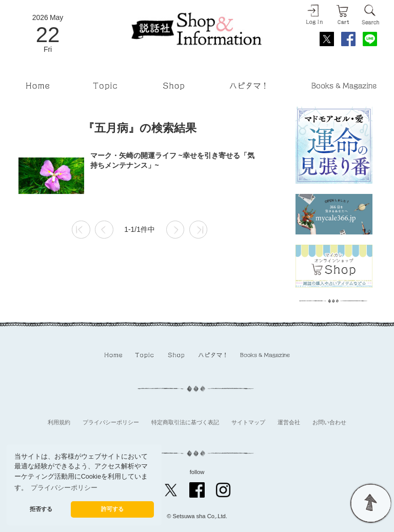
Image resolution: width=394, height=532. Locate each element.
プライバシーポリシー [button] (64, 488)
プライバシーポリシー (111, 422)
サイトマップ (248, 422)
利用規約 (59, 422)
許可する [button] (112, 509)
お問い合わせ (329, 422)
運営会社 (289, 422)
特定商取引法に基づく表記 (185, 422)
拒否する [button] (41, 509)
